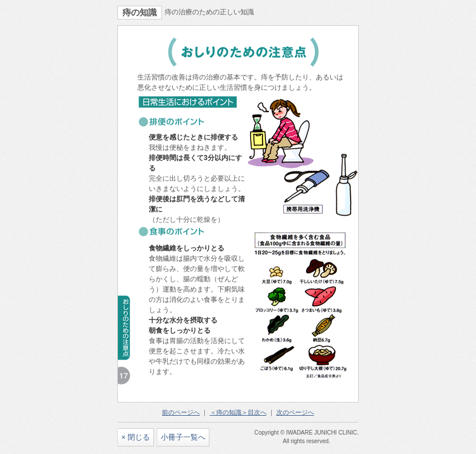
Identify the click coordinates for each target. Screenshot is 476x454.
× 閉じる (136, 437)
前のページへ (181, 412)
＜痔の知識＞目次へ (238, 412)
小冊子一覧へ (183, 437)
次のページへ (295, 412)
